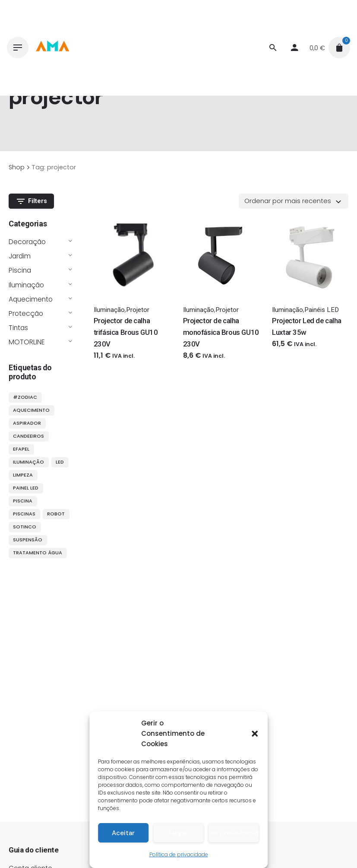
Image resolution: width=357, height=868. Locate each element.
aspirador (27, 423)
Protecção (26, 313)
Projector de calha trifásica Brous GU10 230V (126, 332)
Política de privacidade (179, 854)
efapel (21, 449)
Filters (32, 201)
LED (60, 462)
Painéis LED (322, 310)
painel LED (26, 488)
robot (56, 514)
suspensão (28, 540)
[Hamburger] (18, 48)
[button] (255, 734)
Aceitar (123, 833)
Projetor (138, 310)
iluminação (28, 462)
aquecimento (31, 410)
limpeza (23, 475)
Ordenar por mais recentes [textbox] (288, 201)
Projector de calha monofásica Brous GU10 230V (221, 332)
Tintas (18, 328)
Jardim (20, 256)
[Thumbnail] (52, 48)
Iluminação (26, 285)
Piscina (20, 270)
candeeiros (28, 436)
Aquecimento (31, 299)
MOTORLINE (27, 342)
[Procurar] (273, 48)
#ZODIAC (25, 397)
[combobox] (294, 201)
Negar (178, 833)
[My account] (294, 48)
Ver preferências (234, 833)
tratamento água (38, 553)
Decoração (27, 242)
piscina (23, 501)
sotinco (25, 527)
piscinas (24, 514)
